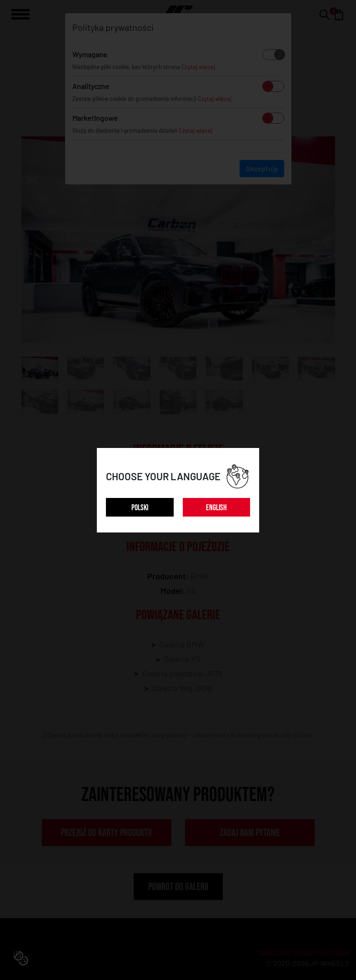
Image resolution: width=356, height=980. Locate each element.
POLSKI (140, 508)
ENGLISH (216, 508)
